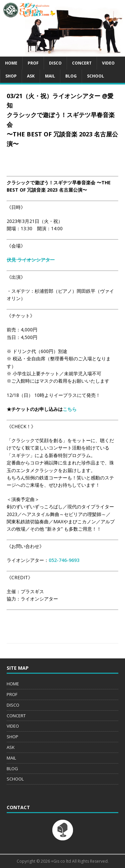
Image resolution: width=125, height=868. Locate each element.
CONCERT (82, 63)
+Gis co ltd (61, 861)
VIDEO (108, 63)
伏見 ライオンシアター (31, 260)
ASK (31, 76)
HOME (11, 63)
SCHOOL (95, 76)
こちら (70, 409)
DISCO (55, 63)
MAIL (50, 76)
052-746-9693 (64, 560)
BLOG (71, 76)
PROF (33, 63)
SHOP (11, 76)
